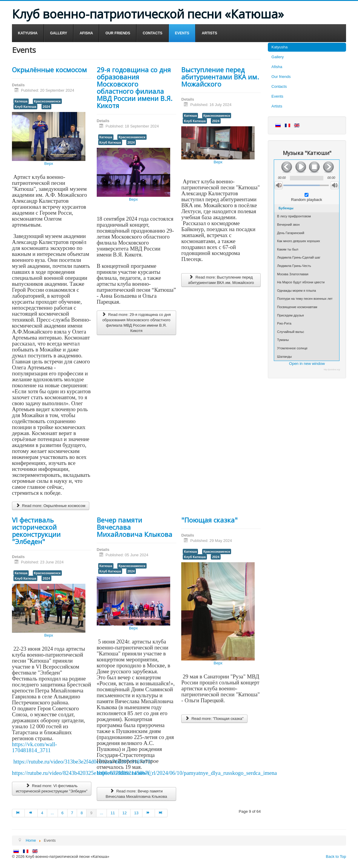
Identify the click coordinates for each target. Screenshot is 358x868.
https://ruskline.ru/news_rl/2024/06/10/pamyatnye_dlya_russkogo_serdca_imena (187, 773)
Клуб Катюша (25, 107)
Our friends (281, 77)
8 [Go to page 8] (82, 813)
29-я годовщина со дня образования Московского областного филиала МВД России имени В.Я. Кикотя (135, 87)
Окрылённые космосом (49, 70)
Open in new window (307, 364)
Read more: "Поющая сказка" (214, 719)
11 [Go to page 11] (113, 813)
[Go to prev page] (31, 813)
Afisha (277, 67)
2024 (46, 107)
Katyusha (279, 47)
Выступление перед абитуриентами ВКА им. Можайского (220, 77)
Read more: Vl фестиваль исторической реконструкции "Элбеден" (52, 788)
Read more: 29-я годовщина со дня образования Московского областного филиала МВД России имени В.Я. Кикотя (136, 323)
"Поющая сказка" (209, 520)
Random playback (307, 200)
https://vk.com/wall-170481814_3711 (34, 747)
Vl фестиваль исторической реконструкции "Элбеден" (36, 531)
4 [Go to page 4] (42, 813)
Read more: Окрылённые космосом (51, 506)
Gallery (278, 57)
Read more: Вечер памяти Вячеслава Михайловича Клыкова (136, 794)
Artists (277, 106)
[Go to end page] (161, 813)
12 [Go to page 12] (125, 813)
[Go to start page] (18, 813)
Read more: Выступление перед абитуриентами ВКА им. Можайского (221, 280)
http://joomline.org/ (332, 370)
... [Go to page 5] (52, 813)
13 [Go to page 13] (136, 813)
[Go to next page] (149, 813)
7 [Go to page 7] (72, 813)
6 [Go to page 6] (63, 813)
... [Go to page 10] (102, 813)
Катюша (21, 101)
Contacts (279, 86)
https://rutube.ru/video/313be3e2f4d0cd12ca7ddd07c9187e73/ (83, 762)
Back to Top (336, 857)
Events (277, 96)
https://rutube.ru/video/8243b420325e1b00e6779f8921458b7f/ (82, 773)
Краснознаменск (47, 101)
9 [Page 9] (91, 813)
